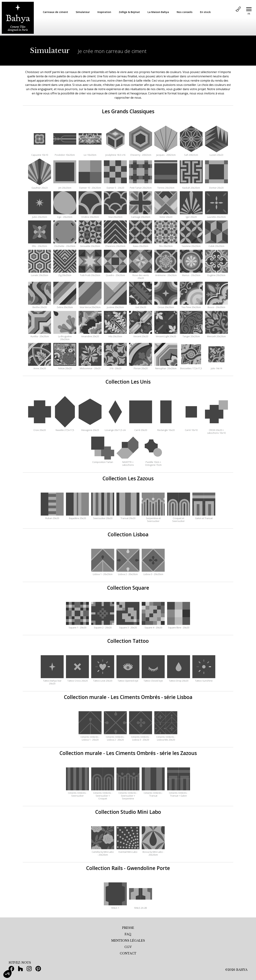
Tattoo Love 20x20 (103, 679)
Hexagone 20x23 (90, 429)
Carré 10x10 (191, 429)
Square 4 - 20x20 (153, 626)
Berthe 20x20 (40, 306)
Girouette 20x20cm (90, 245)
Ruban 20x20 (52, 517)
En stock (205, 12)
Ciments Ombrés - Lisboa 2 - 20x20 (115, 737)
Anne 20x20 (40, 367)
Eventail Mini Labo (128, 850)
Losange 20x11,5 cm (115, 429)
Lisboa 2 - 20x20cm (128, 573)
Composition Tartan (103, 461)
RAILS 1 (115, 906)
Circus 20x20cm (166, 306)
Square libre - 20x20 (179, 626)
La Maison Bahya (158, 12)
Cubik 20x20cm (216, 245)
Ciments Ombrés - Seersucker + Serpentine (128, 794)
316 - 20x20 (115, 367)
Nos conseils (185, 12)
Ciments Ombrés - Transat (153, 793)
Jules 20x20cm (40, 215)
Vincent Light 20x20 (166, 335)
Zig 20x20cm (65, 274)
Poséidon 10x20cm (65, 153)
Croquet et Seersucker (179, 518)
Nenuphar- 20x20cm (166, 367)
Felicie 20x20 (65, 367)
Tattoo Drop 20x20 (179, 679)
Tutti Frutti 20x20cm (90, 274)
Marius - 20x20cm (191, 274)
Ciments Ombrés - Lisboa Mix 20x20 (166, 737)
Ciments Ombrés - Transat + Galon (179, 793)
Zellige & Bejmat (129, 12)
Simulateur (83, 12)
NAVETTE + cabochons (128, 462)
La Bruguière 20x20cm (65, 336)
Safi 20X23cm (191, 153)
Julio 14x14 (216, 367)
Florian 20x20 (141, 367)
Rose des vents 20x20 (141, 275)
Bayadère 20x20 (77, 517)
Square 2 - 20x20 (103, 626)
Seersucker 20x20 (103, 517)
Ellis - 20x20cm (40, 245)
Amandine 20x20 (90, 335)
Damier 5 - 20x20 (115, 186)
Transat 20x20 (128, 517)
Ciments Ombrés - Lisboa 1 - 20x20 (90, 737)
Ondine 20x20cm (90, 215)
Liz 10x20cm (90, 153)
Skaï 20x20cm (115, 215)
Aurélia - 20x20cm (40, 335)
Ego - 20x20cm (65, 215)
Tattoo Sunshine (204, 679)
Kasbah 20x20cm (191, 186)
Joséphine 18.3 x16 (115, 153)
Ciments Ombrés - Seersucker (77, 793)
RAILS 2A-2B (141, 906)
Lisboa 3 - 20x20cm (153, 573)
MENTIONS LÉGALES (128, 941)
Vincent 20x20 (141, 335)
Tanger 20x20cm (191, 335)
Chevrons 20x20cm (115, 245)
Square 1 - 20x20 (77, 626)
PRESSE (128, 928)
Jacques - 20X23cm (166, 153)
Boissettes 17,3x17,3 (191, 367)
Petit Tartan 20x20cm (141, 186)
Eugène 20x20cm (216, 274)
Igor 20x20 (191, 215)
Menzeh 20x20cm (216, 335)
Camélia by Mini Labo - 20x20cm (103, 852)
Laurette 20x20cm (216, 215)
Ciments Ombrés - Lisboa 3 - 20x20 (141, 737)
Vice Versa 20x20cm (90, 306)
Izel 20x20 (141, 306)
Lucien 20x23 (216, 153)
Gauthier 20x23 (40, 186)
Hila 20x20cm (115, 335)
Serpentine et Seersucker (153, 518)
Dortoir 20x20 (216, 186)
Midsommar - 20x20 (90, 367)
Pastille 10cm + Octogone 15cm (153, 462)
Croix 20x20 (40, 429)
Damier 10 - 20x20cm (90, 186)
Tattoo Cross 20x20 (77, 679)
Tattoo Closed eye (153, 679)
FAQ (128, 934)
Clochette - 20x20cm (65, 245)
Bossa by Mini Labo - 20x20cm (153, 852)
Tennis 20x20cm (166, 186)
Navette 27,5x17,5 (65, 429)
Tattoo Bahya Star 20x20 (52, 681)
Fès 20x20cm (166, 245)
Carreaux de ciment (55, 12)
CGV (128, 947)
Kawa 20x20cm (141, 245)
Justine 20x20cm (115, 306)
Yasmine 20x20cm (191, 245)
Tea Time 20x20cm (191, 306)
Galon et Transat (204, 517)
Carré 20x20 (141, 429)
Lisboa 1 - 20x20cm (103, 573)
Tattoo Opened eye (128, 679)
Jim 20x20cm (65, 186)
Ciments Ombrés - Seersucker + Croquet (103, 794)
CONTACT (128, 953)
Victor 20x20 (166, 215)
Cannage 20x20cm (141, 215)
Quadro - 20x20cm (115, 274)
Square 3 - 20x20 (128, 626)
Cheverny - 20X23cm (141, 153)
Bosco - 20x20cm (216, 306)
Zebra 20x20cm (65, 306)
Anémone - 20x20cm (166, 274)
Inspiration (104, 12)
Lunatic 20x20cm (40, 274)
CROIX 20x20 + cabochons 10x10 (216, 430)
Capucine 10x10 (40, 153)
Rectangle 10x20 (166, 429)
